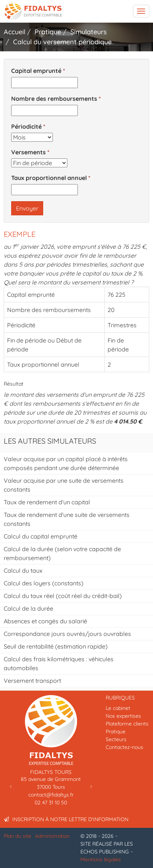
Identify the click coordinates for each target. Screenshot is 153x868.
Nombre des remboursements (54, 99)
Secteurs (116, 739)
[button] (11, 786)
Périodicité (26, 126)
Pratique (116, 732)
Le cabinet (118, 708)
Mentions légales (101, 859)
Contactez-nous (125, 747)
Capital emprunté (36, 71)
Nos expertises (123, 716)
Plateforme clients (127, 724)
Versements (28, 152)
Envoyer (27, 208)
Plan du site (17, 836)
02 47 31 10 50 (51, 803)
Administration (52, 836)
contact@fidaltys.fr (51, 795)
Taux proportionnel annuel (49, 178)
